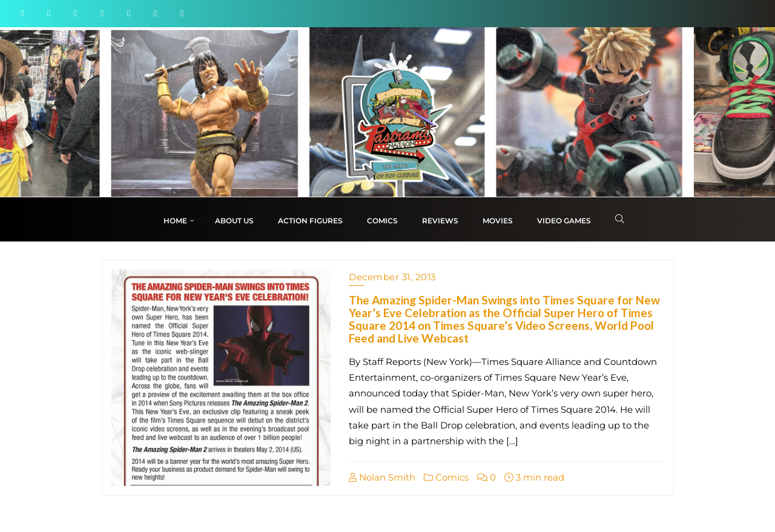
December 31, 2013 (392, 277)
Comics (446, 477)
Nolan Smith (382, 477)
